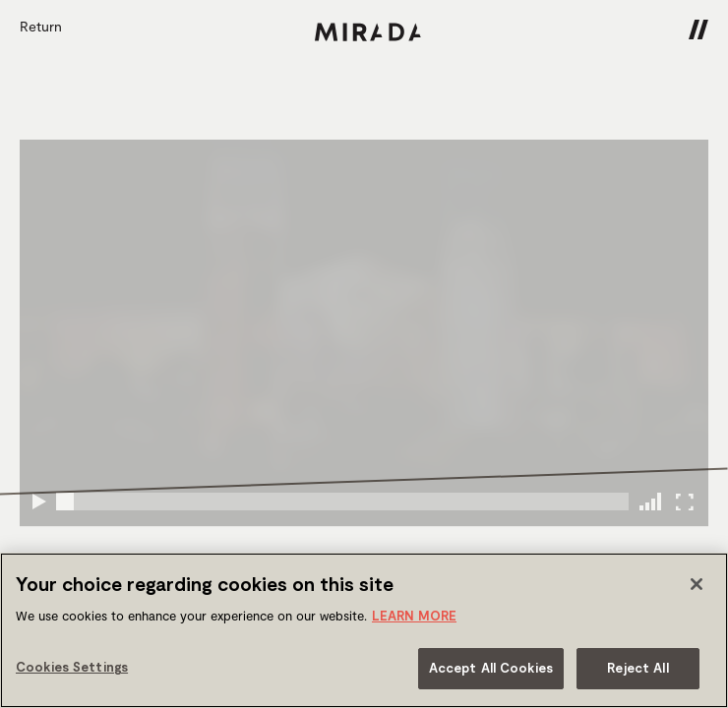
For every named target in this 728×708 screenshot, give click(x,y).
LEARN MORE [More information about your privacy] (414, 616)
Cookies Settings (72, 667)
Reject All (637, 668)
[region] (364, 630)
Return (41, 26)
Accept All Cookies (491, 668)
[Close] (697, 584)
